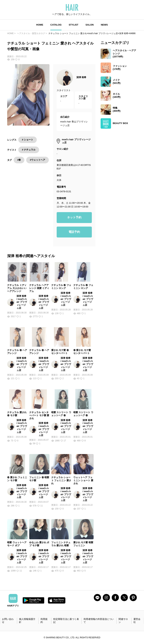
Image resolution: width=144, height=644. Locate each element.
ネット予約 (74, 217)
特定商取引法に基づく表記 (66, 621)
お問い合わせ (8, 621)
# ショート (28, 140)
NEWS (104, 25)
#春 (19, 160)
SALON (90, 25)
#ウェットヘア (37, 160)
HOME (40, 25)
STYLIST (73, 25)
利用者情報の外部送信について (99, 621)
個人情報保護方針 (27, 621)
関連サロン (123, 621)
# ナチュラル (29, 150)
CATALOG (56, 25)
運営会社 (137, 621)
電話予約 (74, 232)
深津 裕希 (81, 77)
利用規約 (44, 621)
